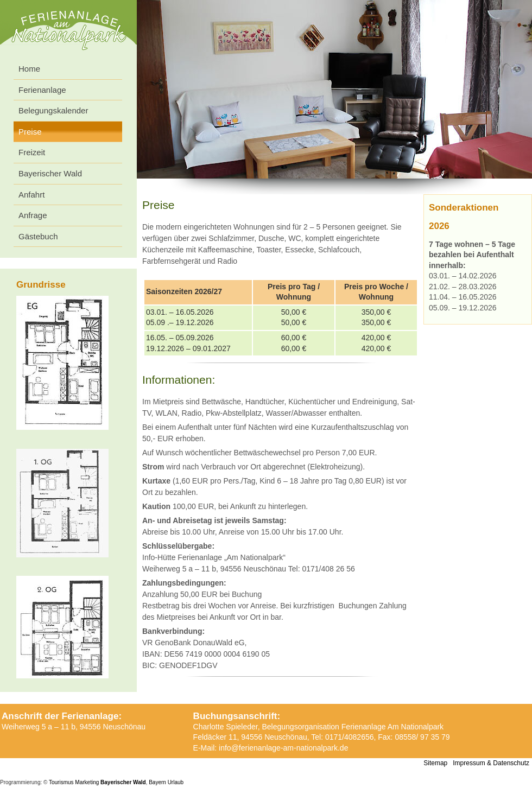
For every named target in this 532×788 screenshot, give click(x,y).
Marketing (87, 782)
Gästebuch (38, 236)
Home (29, 69)
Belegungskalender (53, 110)
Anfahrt (31, 195)
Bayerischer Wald (50, 173)
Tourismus (61, 782)
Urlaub (176, 782)
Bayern (157, 782)
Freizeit (32, 152)
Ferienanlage (42, 90)
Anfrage (33, 215)
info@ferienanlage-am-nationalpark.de (283, 748)
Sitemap (435, 763)
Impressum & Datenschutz (491, 763)
